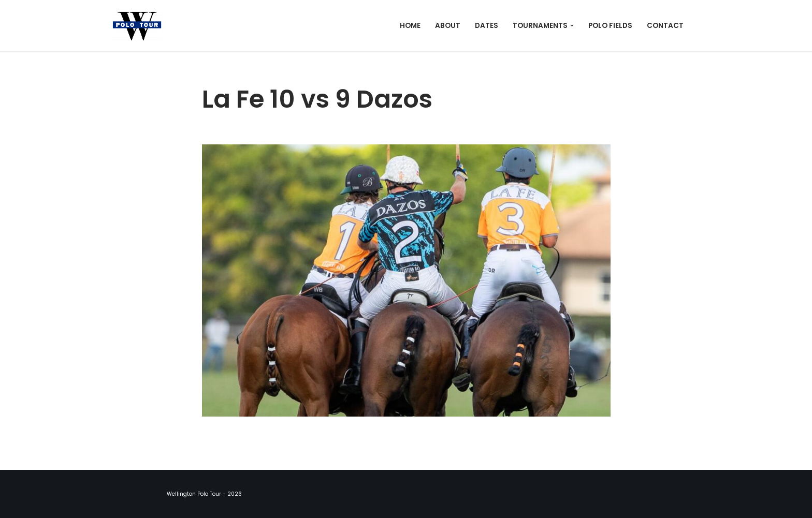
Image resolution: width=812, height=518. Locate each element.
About (448, 26)
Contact (665, 26)
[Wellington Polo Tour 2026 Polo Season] (140, 26)
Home (410, 26)
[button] (572, 26)
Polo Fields (610, 26)
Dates (487, 26)
